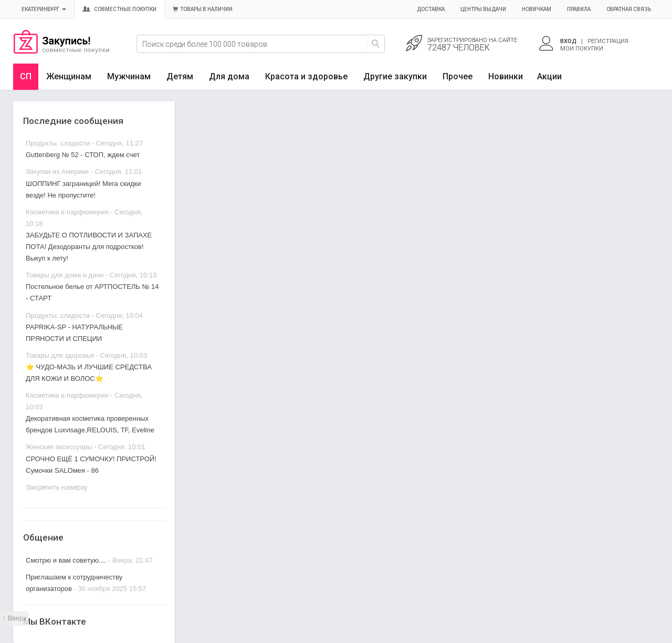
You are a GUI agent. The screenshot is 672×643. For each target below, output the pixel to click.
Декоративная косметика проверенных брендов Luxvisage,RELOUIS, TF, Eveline (90, 424)
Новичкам (537, 9)
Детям (180, 76)
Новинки (506, 76)
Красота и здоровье (306, 76)
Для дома (229, 76)
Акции (549, 76)
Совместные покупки (119, 9)
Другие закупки (395, 76)
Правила (579, 9)
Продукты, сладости (58, 143)
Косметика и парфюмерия (67, 212)
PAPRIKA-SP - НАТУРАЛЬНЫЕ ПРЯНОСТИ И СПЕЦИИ (74, 333)
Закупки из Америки (57, 172)
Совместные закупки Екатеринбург (61, 51)
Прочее (458, 76)
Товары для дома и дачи (65, 275)
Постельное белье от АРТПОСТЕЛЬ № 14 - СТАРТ (92, 292)
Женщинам (69, 76)
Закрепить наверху (56, 487)
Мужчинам (129, 76)
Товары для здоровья (60, 355)
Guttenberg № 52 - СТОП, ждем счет (83, 155)
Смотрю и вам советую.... (66, 560)
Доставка (431, 9)
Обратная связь (629, 9)
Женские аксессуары (59, 447)
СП (26, 76)
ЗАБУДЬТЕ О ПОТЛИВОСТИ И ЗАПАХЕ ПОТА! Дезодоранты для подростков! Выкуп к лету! (89, 247)
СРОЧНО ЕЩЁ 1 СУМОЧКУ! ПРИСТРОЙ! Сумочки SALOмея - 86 (91, 465)
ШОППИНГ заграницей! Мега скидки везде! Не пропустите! (83, 189)
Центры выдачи (483, 9)
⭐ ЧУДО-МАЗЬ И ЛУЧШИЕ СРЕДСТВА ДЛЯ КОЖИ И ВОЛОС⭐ (89, 373)
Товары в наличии (203, 9)
